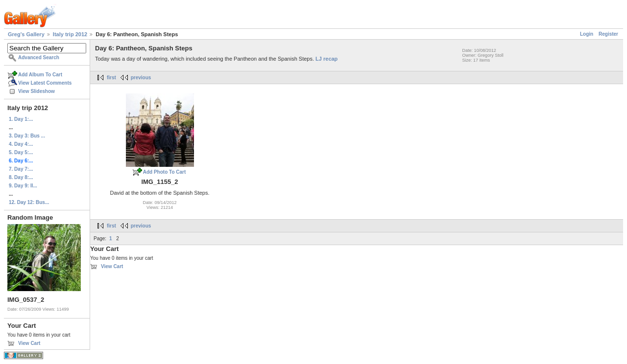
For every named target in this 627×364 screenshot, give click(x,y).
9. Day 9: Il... (23, 186)
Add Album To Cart (40, 75)
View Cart (29, 343)
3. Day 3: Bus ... (27, 136)
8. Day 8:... (21, 177)
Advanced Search (39, 57)
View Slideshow (36, 91)
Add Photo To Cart (165, 172)
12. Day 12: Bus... (29, 202)
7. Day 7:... (21, 169)
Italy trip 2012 (70, 34)
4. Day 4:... (21, 144)
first (111, 78)
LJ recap (326, 59)
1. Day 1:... (21, 119)
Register (608, 34)
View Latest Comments (45, 83)
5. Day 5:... (21, 152)
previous (141, 78)
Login (587, 34)
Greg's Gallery (26, 34)
